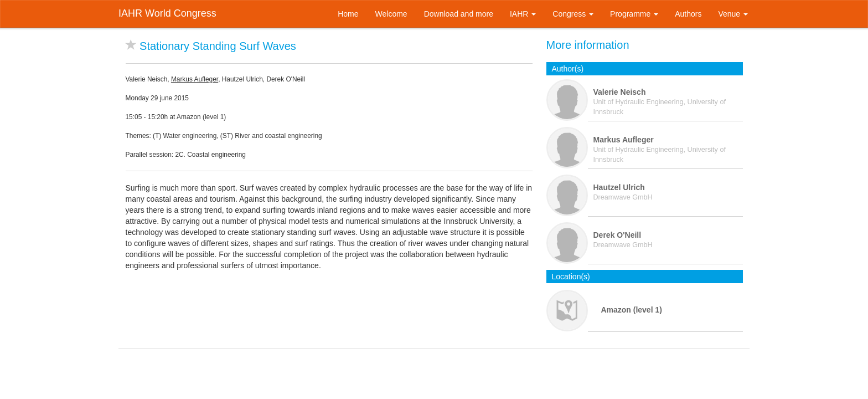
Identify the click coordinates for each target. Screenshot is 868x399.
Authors (688, 14)
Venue (733, 14)
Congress (573, 14)
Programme (634, 14)
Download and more (459, 14)
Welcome (391, 14)
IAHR (523, 14)
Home (348, 14)
